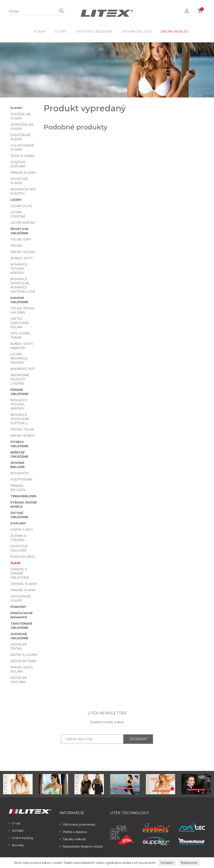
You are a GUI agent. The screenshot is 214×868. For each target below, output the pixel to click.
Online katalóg (21, 838)
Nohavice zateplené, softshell (20, 419)
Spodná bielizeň (137, 32)
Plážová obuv (23, 557)
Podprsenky (22, 480)
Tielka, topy (21, 239)
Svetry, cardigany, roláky (20, 323)
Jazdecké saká (23, 661)
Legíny (61, 32)
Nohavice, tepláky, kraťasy (19, 269)
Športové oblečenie (94, 32)
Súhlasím (167, 863)
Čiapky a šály (22, 530)
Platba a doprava (73, 832)
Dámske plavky (24, 584)
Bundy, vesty (22, 258)
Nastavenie (189, 863)
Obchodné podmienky (78, 825)
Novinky (16, 845)
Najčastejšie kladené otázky (81, 846)
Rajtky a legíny (24, 655)
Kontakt (16, 831)
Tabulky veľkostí (73, 839)
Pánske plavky (23, 173)
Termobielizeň (23, 496)
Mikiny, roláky (23, 252)
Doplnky (18, 523)
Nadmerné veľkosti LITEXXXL (20, 379)
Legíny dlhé (21, 206)
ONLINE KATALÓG (175, 32)
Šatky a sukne (22, 156)
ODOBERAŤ (138, 739)
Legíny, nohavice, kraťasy (19, 358)
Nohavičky (20, 473)
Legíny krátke (23, 223)
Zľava (15, 563)
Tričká (16, 246)
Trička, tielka (22, 429)
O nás (15, 823)
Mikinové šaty (23, 369)
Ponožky (18, 607)
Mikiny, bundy (23, 436)
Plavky (40, 32)
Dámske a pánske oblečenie (20, 573)
